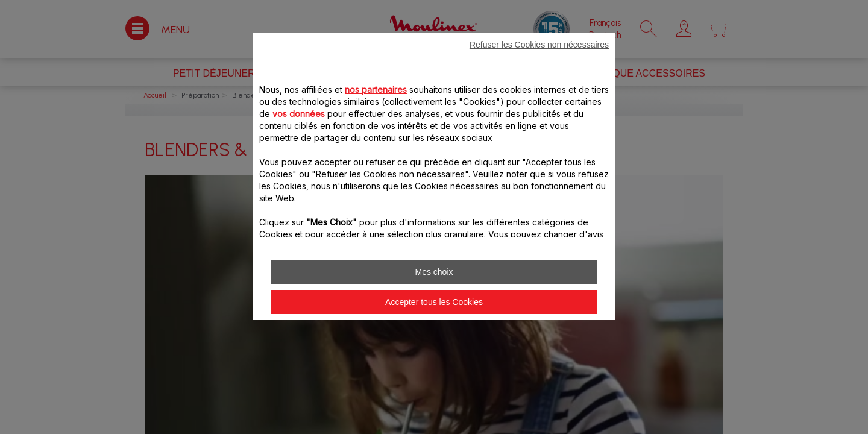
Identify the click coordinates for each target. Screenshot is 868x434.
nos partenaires (376, 90)
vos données (299, 114)
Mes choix (434, 272)
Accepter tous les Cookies (434, 302)
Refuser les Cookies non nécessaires (539, 45)
